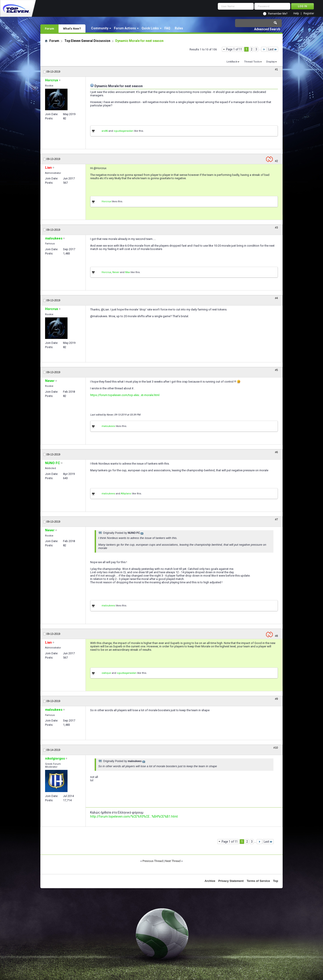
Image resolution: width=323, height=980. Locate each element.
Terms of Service (258, 881)
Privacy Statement (231, 881)
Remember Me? (278, 14)
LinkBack (232, 62)
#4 (276, 298)
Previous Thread (153, 861)
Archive (210, 881)
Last (273, 49)
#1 (276, 69)
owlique (106, 673)
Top (276, 881)
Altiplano (126, 494)
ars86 (105, 131)
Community (100, 28)
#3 (276, 228)
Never (116, 272)
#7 (276, 519)
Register (309, 14)
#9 (276, 699)
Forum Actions (125, 28)
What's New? (72, 28)
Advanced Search (267, 29)
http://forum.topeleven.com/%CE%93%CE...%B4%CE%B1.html (134, 816)
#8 (276, 636)
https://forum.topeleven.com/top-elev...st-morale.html (125, 395)
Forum (49, 28)
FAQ (167, 28)
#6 (276, 452)
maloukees (108, 426)
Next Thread (173, 861)
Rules (179, 28)
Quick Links (150, 28)
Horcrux (106, 201)
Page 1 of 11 (234, 49)
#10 (276, 748)
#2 (276, 161)
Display (271, 62)
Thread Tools (252, 62)
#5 (276, 370)
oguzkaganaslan (123, 131)
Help (296, 14)
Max (128, 272)
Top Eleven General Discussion (87, 41)
